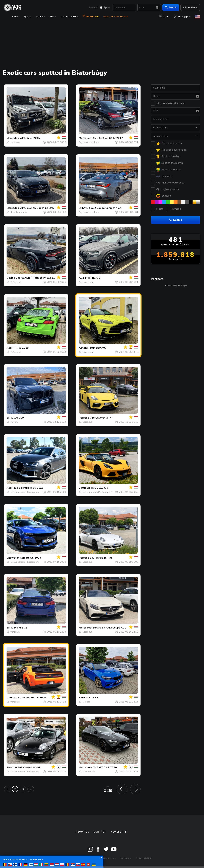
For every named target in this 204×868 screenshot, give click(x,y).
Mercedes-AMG (16, 138)
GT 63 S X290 (108, 768)
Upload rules (69, 17)
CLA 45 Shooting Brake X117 (45, 208)
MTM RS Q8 (93, 278)
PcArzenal (16, 282)
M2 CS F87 (93, 698)
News (92, 8)
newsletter (120, 832)
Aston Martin (87, 348)
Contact (100, 832)
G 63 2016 (33, 138)
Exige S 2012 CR (97, 488)
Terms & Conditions (102, 859)
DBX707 (101, 348)
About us (82, 832)
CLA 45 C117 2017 (111, 138)
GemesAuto (89, 772)
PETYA (14, 422)
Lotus (83, 488)
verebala (15, 142)
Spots (107, 8)
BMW (82, 208)
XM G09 (19, 418)
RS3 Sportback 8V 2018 (28, 488)
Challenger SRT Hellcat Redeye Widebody (43, 698)
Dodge (11, 278)
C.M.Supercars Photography (25, 492)
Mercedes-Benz (89, 628)
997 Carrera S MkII (29, 768)
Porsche (84, 418)
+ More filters (190, 7)
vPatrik (86, 702)
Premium (91, 17)
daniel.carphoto (91, 142)
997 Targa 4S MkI (101, 558)
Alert (164, 17)
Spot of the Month (116, 17)
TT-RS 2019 (21, 348)
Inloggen (182, 17)
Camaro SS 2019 (31, 558)
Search (171, 7)
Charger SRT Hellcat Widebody (36, 278)
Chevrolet (13, 558)
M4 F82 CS (21, 628)
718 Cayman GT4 (101, 418)
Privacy (126, 859)
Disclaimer (144, 859)
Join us (40, 17)
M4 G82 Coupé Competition (104, 208)
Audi (82, 278)
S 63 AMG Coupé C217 (114, 628)
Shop (53, 17)
